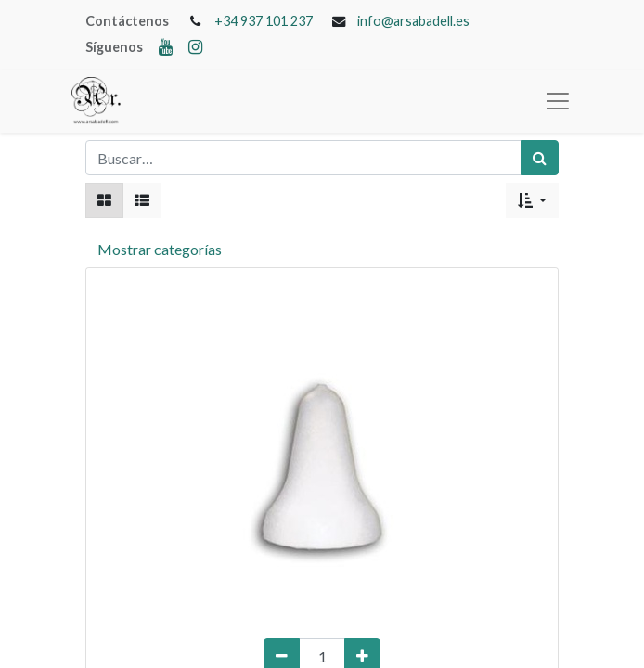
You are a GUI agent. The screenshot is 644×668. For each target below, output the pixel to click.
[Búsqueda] (540, 158)
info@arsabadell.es (413, 21)
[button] (532, 200)
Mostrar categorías (160, 249)
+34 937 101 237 (264, 21)
